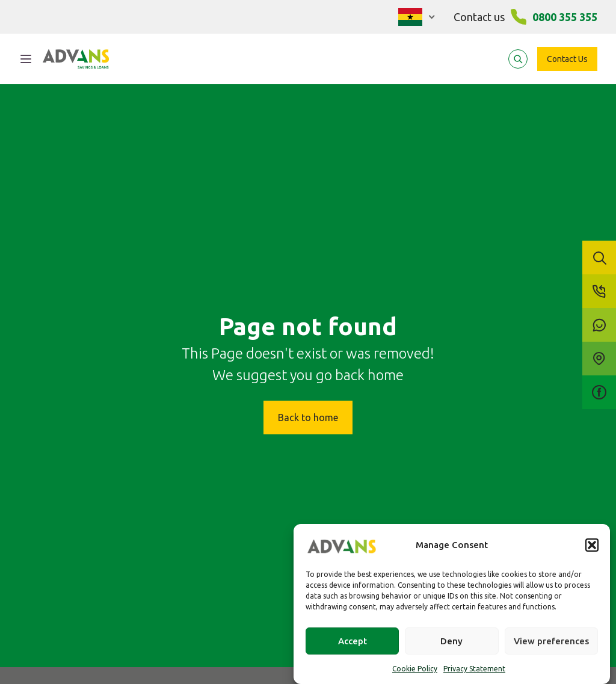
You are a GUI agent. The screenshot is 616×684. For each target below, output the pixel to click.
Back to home (308, 417)
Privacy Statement (474, 669)
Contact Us (567, 59)
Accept (353, 641)
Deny (451, 641)
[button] (592, 545)
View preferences (551, 641)
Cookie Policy (415, 669)
